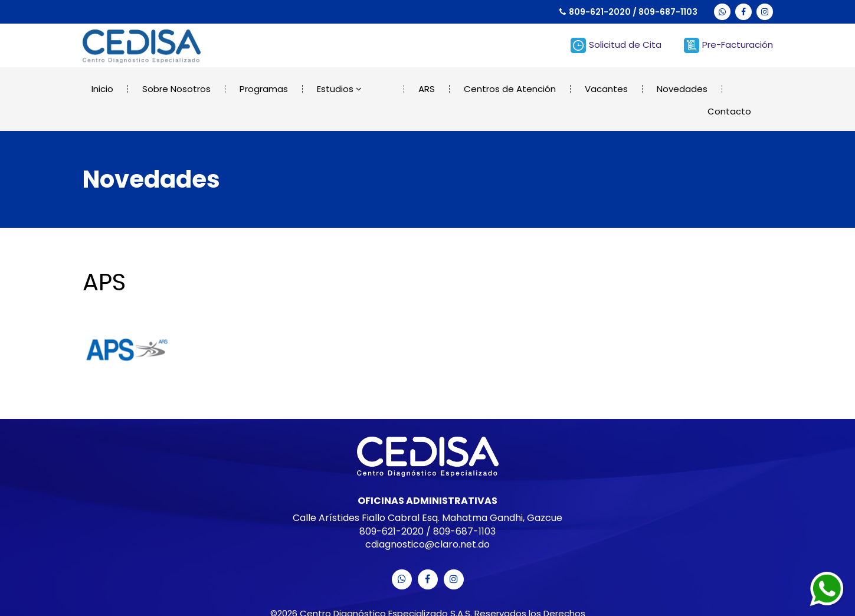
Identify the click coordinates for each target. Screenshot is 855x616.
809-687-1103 (668, 12)
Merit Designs (465, 604)
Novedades (654, 89)
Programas (264, 89)
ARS (399, 89)
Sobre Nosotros (176, 89)
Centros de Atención (482, 89)
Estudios (339, 89)
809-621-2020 (600, 12)
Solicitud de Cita (616, 45)
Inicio (102, 89)
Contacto (730, 89)
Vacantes (579, 89)
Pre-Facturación (728, 45)
